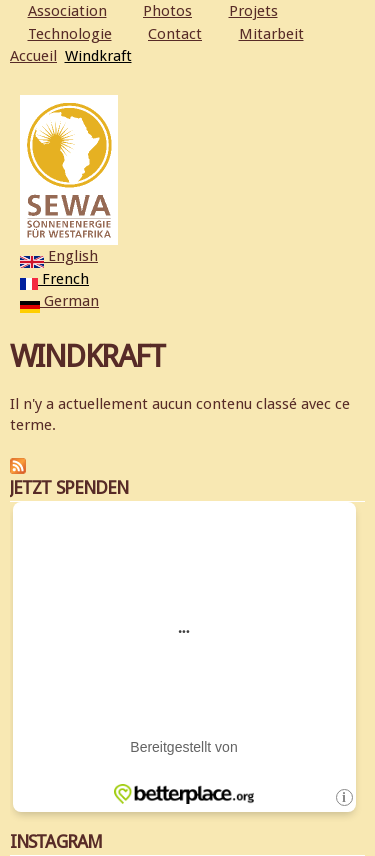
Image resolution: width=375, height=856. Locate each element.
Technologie (70, 34)
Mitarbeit (271, 34)
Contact (175, 34)
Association (67, 11)
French (54, 279)
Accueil (33, 56)
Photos (167, 11)
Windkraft (98, 56)
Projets (253, 11)
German (59, 301)
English (59, 256)
